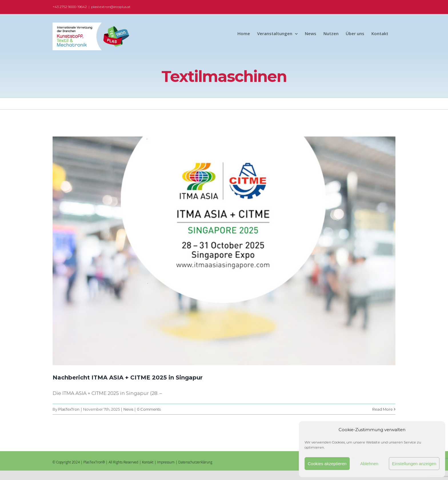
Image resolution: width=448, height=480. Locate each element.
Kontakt (148, 462)
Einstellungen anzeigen (414, 464)
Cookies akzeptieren (327, 464)
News (128, 409)
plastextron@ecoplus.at (111, 7)
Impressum (166, 462)
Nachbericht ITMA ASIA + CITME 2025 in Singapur (128, 377)
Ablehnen (369, 464)
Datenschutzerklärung (195, 462)
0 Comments (149, 409)
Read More (382, 409)
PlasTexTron (69, 409)
